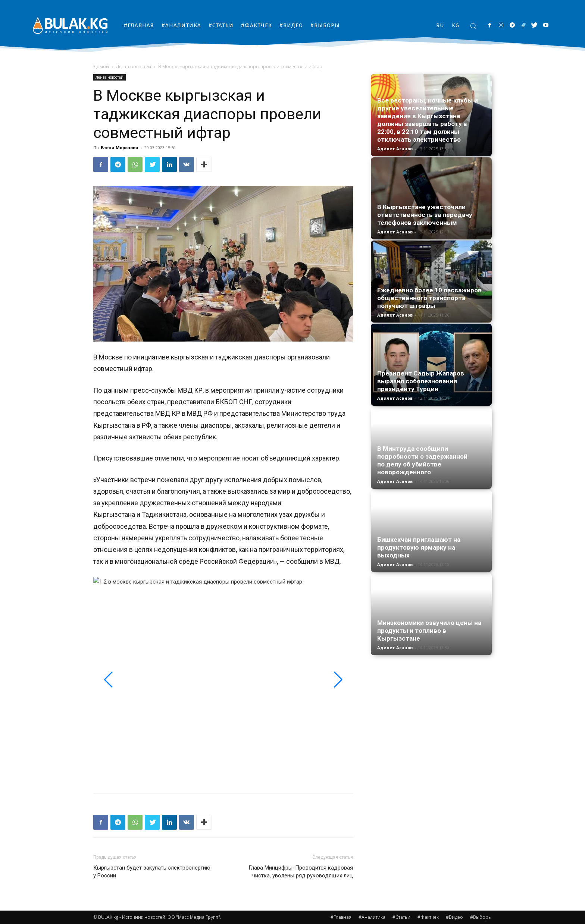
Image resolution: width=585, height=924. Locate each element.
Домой (101, 67)
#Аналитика (372, 917)
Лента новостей (134, 67)
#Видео (454, 917)
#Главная (341, 917)
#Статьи (401, 917)
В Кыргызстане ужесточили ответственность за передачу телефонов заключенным (425, 215)
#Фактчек (428, 917)
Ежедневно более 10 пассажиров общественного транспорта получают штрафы (429, 298)
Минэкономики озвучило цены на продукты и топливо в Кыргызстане (429, 631)
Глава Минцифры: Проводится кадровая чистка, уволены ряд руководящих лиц (301, 872)
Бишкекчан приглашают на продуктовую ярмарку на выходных (419, 547)
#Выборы (481, 917)
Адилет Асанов (395, 149)
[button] (473, 26)
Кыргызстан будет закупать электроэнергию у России (152, 872)
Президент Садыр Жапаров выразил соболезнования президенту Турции (421, 381)
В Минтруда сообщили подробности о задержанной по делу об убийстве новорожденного (422, 460)
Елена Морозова (120, 147)
